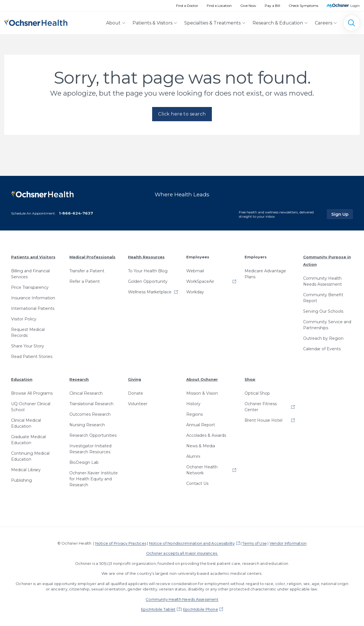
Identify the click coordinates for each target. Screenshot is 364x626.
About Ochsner (202, 379)
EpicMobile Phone (201, 609)
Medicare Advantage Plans (265, 274)
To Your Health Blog (148, 271)
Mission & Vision (202, 393)
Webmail (195, 271)
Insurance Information (33, 298)
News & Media (201, 446)
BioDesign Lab (84, 462)
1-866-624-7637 (76, 213)
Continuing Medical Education (30, 456)
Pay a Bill (272, 6)
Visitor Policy (24, 319)
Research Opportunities (93, 435)
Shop (250, 379)
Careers (323, 23)
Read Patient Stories (32, 357)
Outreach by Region (323, 338)
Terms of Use (255, 543)
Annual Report (201, 425)
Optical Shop (257, 393)
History (193, 404)
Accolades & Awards (206, 435)
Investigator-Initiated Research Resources (90, 449)
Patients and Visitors (33, 257)
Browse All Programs (32, 393)
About (113, 23)
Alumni (193, 456)
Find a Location (219, 6)
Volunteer (138, 404)
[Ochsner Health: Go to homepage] (36, 22)
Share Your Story (28, 346)
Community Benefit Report (323, 298)
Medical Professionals (92, 257)
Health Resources (146, 257)
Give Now (248, 6)
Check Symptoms (303, 6)
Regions (195, 414)
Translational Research (91, 404)
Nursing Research (87, 425)
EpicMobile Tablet (158, 609)
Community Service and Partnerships (327, 325)
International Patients (33, 308)
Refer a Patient (85, 281)
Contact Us (197, 483)
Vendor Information (288, 543)
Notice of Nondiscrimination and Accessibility (192, 543)
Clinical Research (86, 393)
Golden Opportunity (148, 281)
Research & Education (278, 23)
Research (79, 379)
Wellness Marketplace (150, 292)
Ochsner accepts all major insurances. (182, 553)
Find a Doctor (187, 6)
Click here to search (182, 114)
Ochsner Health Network (202, 470)
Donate (136, 393)
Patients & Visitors (152, 23)
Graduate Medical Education (28, 440)
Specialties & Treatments (212, 23)
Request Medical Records (28, 332)
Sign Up (342, 214)
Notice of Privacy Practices (121, 543)
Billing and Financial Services (30, 274)
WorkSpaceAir (200, 281)
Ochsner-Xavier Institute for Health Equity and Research (94, 479)
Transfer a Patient (87, 271)
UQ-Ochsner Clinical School (31, 407)
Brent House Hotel (263, 420)
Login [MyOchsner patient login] (355, 6)
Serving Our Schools (323, 311)
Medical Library (26, 470)
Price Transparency (30, 287)
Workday (195, 292)
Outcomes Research (90, 414)
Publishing (21, 480)
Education (22, 379)
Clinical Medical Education (26, 423)
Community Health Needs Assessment (322, 281)
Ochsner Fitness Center (261, 407)
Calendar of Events (322, 349)
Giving (135, 379)
